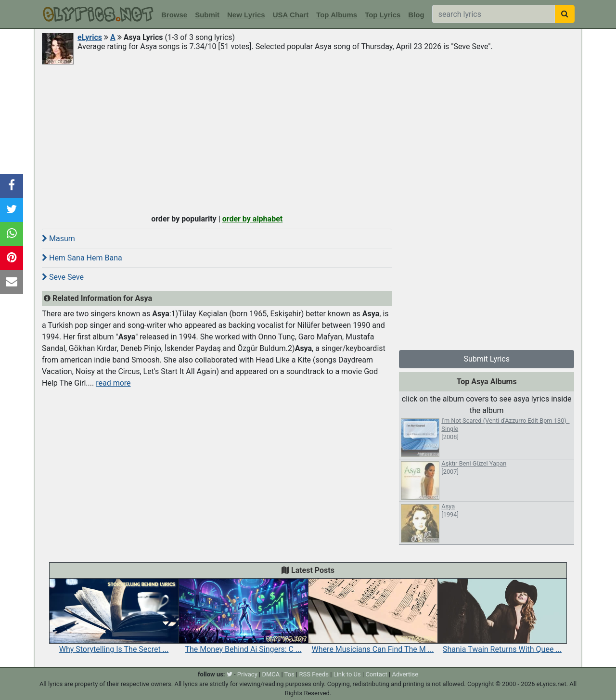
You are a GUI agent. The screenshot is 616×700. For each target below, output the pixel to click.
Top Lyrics (383, 15)
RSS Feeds (314, 674)
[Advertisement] (308, 138)
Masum (58, 239)
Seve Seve (63, 277)
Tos (289, 674)
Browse (174, 15)
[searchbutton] (565, 14)
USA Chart (291, 15)
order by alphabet (253, 219)
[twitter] (230, 674)
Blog (416, 15)
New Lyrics (246, 15)
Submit (207, 15)
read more (113, 383)
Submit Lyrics (487, 359)
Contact (376, 674)
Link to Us (347, 674)
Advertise (405, 674)
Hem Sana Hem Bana (82, 258)
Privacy (247, 674)
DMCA (271, 674)
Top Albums (337, 15)
